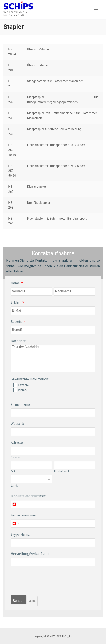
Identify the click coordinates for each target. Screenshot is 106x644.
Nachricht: (18, 341)
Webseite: (18, 424)
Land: (14, 486)
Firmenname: (21, 404)
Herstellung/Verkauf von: (30, 554)
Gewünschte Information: (30, 379)
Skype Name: (20, 535)
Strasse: (16, 457)
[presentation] (43, 583)
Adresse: (17, 443)
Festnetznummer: (24, 515)
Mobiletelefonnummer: (28, 496)
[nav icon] (96, 10)
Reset (32, 601)
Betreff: (16, 322)
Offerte (21, 385)
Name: (15, 283)
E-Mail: (16, 302)
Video (20, 390)
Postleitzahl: (62, 471)
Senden (18, 601)
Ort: (13, 471)
